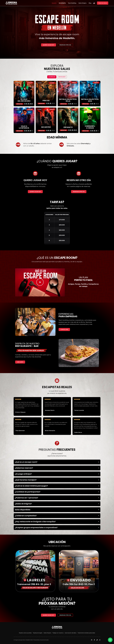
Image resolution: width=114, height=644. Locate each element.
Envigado (62, 77)
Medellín (54, 3)
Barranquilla (62, 3)
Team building (72, 3)
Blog (90, 3)
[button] (40, 282)
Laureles (52, 77)
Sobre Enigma (82, 3)
